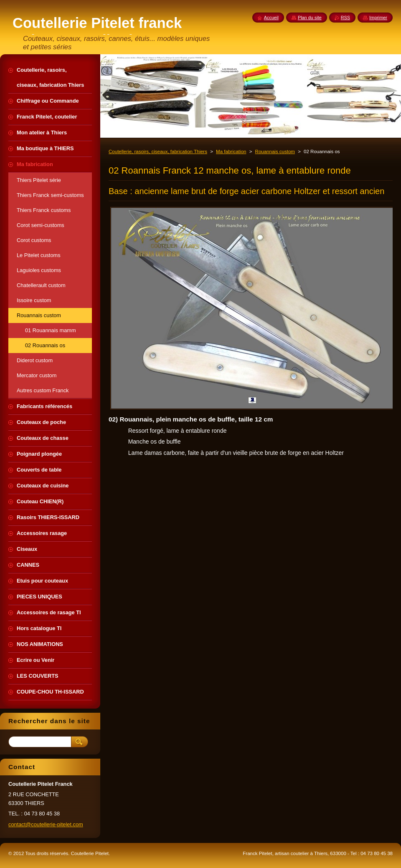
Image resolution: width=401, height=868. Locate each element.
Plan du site (310, 18)
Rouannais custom (275, 151)
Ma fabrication (231, 151)
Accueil (271, 18)
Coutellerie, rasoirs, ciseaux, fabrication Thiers (158, 151)
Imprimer (378, 18)
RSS (345, 18)
